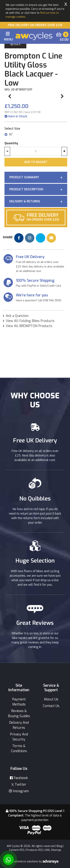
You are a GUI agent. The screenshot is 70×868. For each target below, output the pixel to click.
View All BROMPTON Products (29, 372)
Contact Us (51, 706)
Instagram (19, 791)
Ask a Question (17, 362)
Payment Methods (19, 702)
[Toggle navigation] (8, 37)
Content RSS (17, 850)
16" (11, 180)
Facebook (19, 778)
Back (15, 44)
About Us (51, 699)
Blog (59, 846)
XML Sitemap (53, 850)
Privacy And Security (19, 737)
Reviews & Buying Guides (19, 713)
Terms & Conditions (19, 748)
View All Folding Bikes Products (30, 367)
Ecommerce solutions (25, 862)
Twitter (19, 784)
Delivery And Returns (19, 725)
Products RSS (35, 850)
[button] (10, 119)
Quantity (11, 189)
